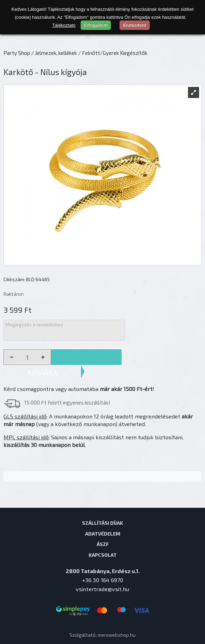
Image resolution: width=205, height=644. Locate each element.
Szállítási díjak (102, 523)
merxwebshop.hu (117, 635)
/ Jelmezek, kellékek (54, 53)
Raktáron (14, 294)
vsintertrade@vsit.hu (102, 589)
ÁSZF (103, 544)
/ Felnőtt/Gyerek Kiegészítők (113, 53)
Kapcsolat (103, 555)
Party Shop (17, 53)
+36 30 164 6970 (103, 580)
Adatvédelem (103, 533)
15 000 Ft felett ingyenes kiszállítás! (67, 402)
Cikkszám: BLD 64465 (27, 279)
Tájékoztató (64, 25)
